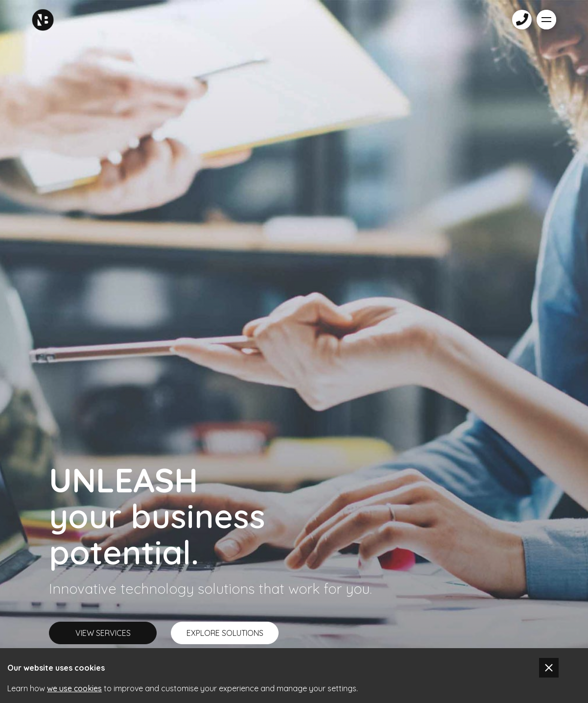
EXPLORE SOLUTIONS (225, 633)
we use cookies (74, 688)
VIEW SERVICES (103, 633)
